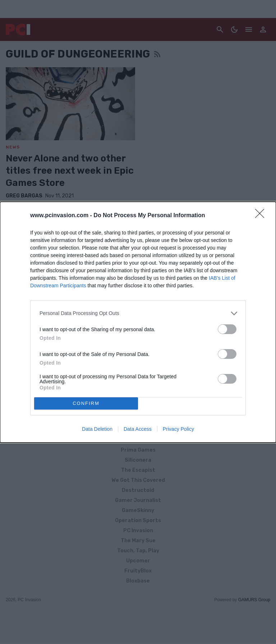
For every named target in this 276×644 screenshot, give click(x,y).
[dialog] (138, 322)
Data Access (138, 429)
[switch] (227, 329)
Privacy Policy (178, 429)
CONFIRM (86, 403)
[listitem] (138, 313)
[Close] (262, 216)
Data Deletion (97, 429)
